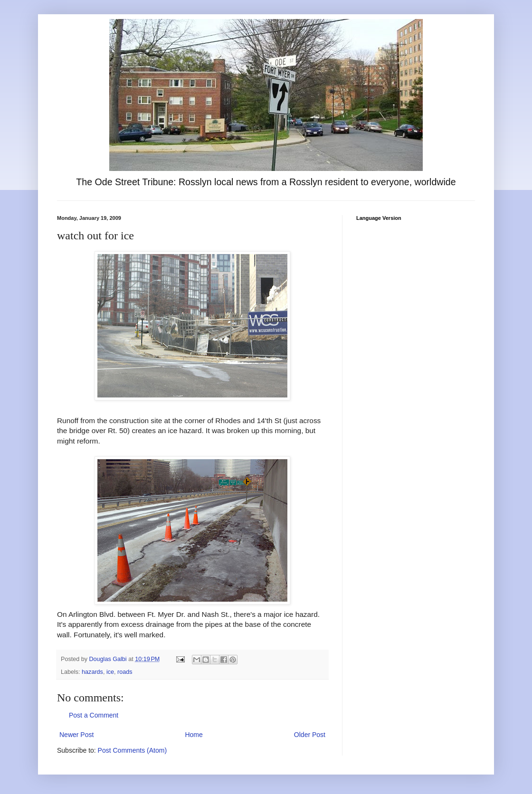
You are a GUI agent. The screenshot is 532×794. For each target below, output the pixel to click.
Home (194, 735)
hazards (92, 672)
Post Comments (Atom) (132, 750)
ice (110, 672)
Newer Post (76, 735)
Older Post (310, 735)
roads (125, 672)
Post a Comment (94, 715)
